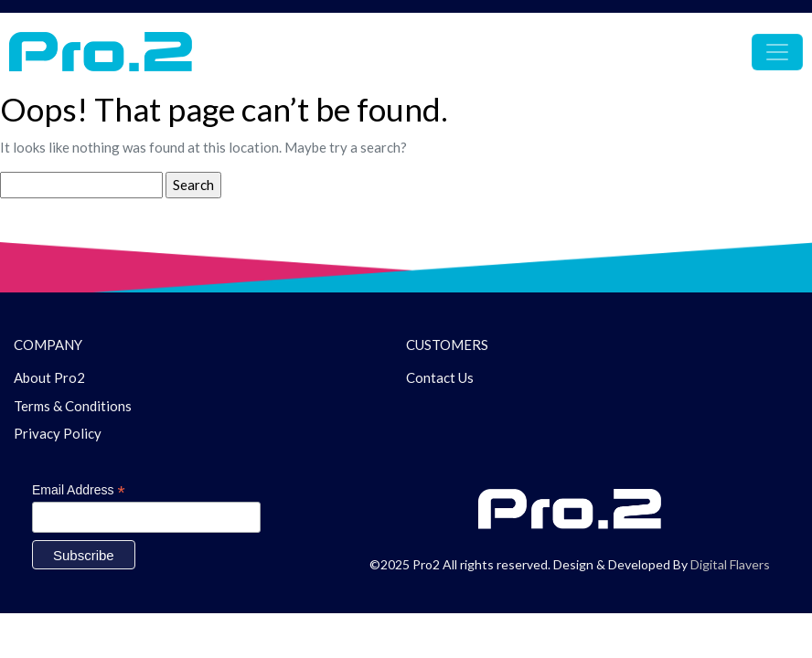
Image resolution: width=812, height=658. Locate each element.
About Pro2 (49, 377)
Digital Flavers (730, 564)
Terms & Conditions (73, 406)
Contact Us (440, 377)
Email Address (79, 490)
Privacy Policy (58, 433)
